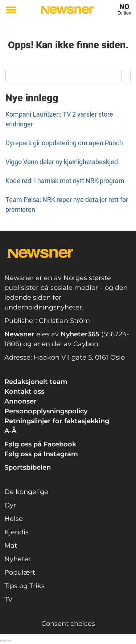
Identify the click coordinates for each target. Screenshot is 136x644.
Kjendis (17, 532)
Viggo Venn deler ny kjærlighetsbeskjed (62, 162)
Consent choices (68, 624)
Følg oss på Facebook (40, 444)
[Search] (126, 76)
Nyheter (18, 559)
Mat (11, 546)
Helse (14, 519)
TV (9, 599)
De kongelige (26, 492)
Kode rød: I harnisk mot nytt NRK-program (65, 181)
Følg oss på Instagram (41, 454)
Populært (20, 572)
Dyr (10, 505)
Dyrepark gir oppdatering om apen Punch (64, 143)
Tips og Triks (24, 586)
